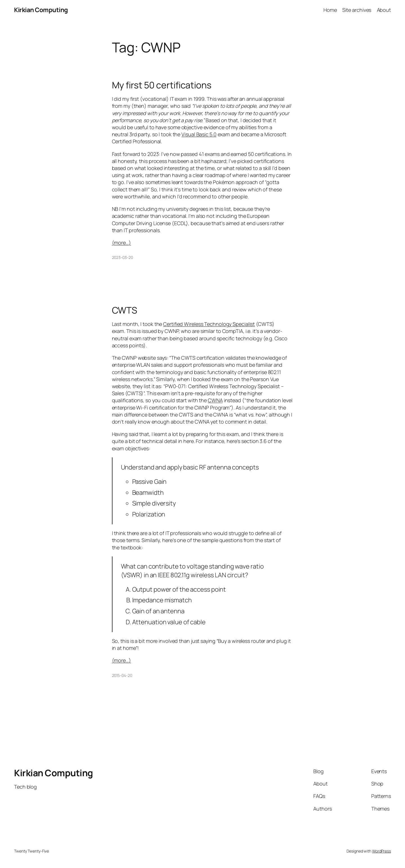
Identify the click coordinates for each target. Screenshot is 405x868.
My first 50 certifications (162, 85)
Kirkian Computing (41, 10)
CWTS (125, 310)
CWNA (215, 400)
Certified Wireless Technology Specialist (209, 324)
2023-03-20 (122, 257)
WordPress (382, 851)
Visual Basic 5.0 (199, 134)
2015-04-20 (122, 675)
